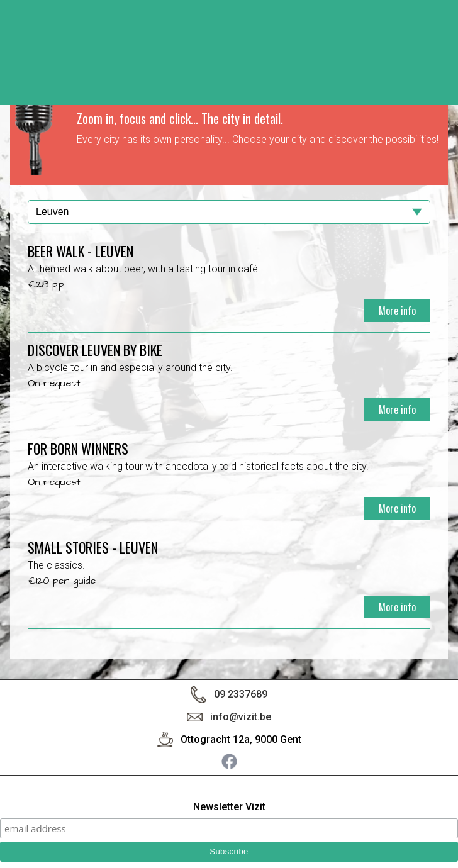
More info (397, 311)
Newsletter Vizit (229, 807)
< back (436, 42)
